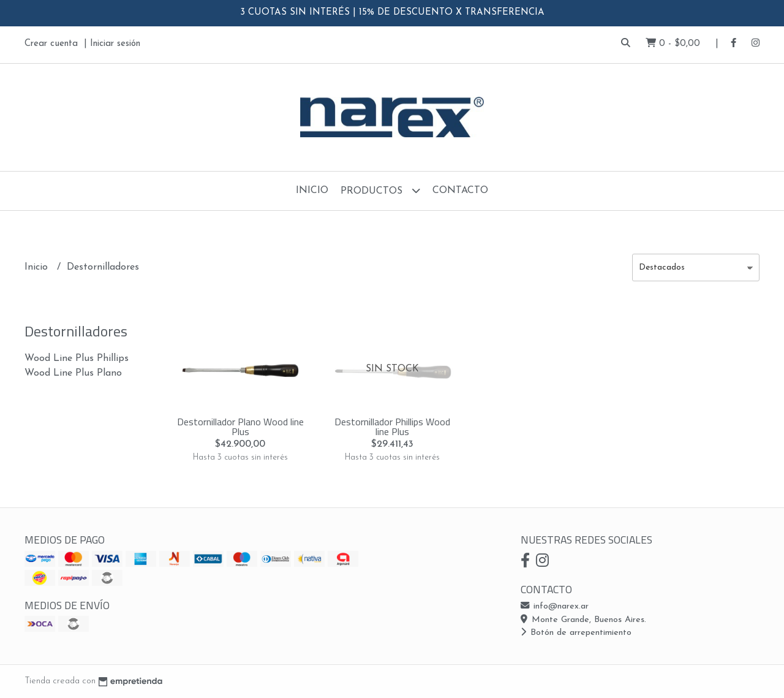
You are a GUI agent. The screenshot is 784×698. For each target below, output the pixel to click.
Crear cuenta (51, 44)
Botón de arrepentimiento (576, 633)
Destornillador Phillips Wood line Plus (392, 427)
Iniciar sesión (115, 44)
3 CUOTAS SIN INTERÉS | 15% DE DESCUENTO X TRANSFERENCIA (392, 13)
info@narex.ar (555, 606)
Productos (380, 190)
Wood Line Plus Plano (73, 373)
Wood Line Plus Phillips (77, 358)
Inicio (312, 191)
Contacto (460, 191)
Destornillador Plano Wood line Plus (240, 427)
